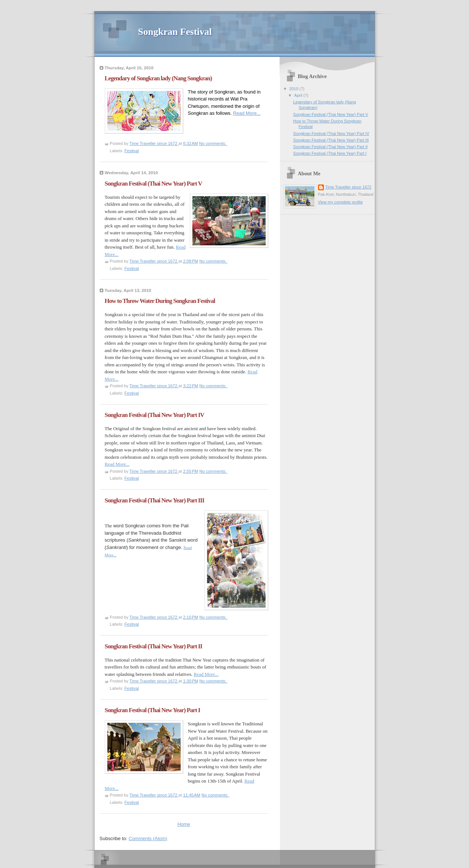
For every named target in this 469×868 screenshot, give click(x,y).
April (299, 95)
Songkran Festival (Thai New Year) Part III (155, 500)
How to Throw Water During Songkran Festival (160, 301)
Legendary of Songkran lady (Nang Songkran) (158, 78)
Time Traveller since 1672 (348, 187)
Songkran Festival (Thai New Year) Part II (154, 646)
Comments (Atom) (148, 838)
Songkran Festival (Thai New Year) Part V (154, 184)
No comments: (213, 143)
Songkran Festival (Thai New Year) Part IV (155, 415)
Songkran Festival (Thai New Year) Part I (153, 710)
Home (184, 824)
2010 (295, 89)
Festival (132, 151)
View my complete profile (341, 202)
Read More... (247, 113)
